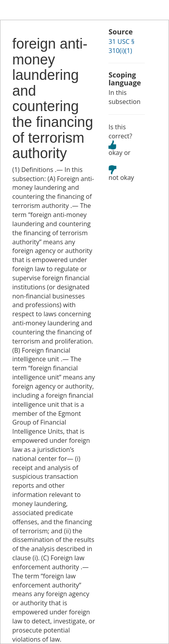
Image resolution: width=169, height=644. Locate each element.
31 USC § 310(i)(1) (121, 46)
